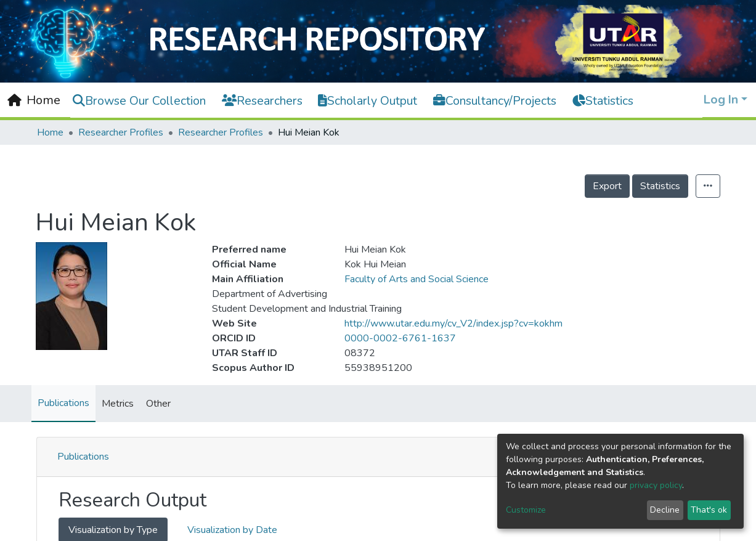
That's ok (709, 510)
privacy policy (656, 485)
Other (158, 404)
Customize (526, 510)
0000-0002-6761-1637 (400, 338)
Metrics (118, 404)
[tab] (378, 457)
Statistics (660, 186)
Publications (63, 403)
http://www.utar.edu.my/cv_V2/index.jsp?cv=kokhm (453, 323)
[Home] (34, 100)
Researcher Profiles (121, 132)
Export (607, 186)
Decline (665, 510)
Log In (721, 100)
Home (50, 132)
